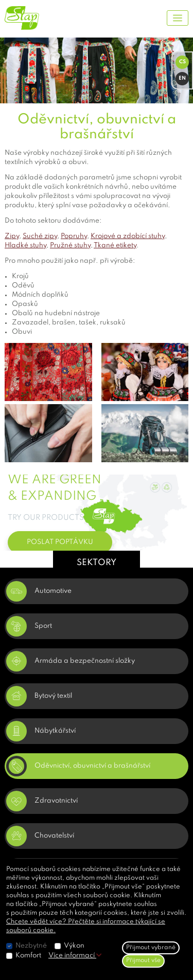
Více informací (75, 956)
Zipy (12, 236)
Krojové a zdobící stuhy (128, 236)
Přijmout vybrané (151, 948)
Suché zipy (40, 236)
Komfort (28, 956)
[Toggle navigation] (178, 18)
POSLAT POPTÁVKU (60, 542)
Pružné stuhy (70, 246)
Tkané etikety (115, 246)
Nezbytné (31, 946)
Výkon (74, 946)
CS (182, 62)
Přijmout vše (143, 960)
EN (182, 78)
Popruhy (74, 236)
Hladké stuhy (25, 246)
